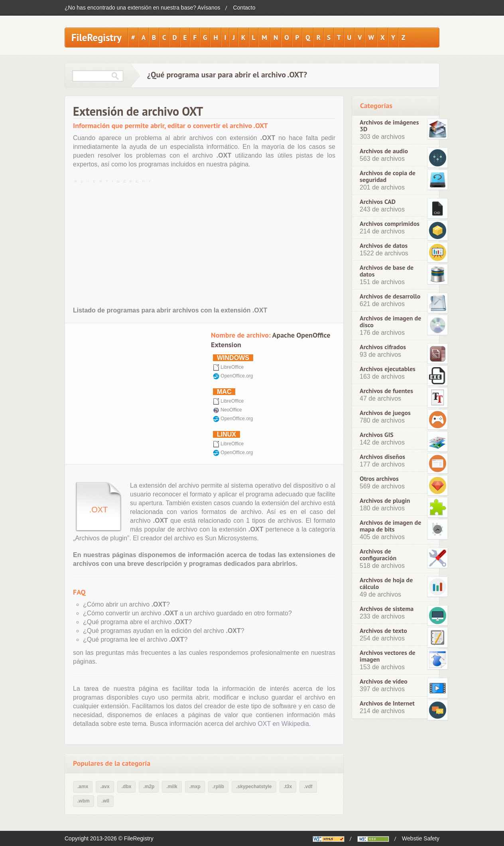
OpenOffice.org (237, 376)
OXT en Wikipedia (283, 724)
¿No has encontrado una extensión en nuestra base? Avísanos (142, 8)
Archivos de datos (384, 246)
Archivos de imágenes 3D (389, 126)
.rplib (218, 787)
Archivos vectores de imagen (388, 656)
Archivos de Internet (387, 703)
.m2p (149, 787)
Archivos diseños (382, 457)
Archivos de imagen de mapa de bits (390, 526)
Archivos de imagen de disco (390, 322)
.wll (105, 801)
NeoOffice (231, 410)
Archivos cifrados (383, 347)
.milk (172, 787)
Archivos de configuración (378, 555)
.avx (105, 787)
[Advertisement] (204, 241)
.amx (83, 787)
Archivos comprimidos (390, 224)
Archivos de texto (383, 631)
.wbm (84, 801)
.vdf (308, 787)
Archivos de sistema (387, 609)
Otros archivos (379, 479)
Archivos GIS (377, 435)
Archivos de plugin (385, 501)
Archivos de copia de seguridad (388, 176)
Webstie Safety (421, 838)
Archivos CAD (378, 202)
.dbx (127, 787)
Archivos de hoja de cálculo (386, 583)
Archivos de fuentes (386, 391)
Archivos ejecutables (388, 369)
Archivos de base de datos (387, 271)
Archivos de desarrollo (390, 296)
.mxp (195, 787)
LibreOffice (232, 367)
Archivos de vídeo (384, 681)
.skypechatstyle (254, 787)
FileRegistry (96, 38)
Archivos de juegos (385, 413)
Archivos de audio (384, 151)
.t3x (288, 787)
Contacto (244, 8)
